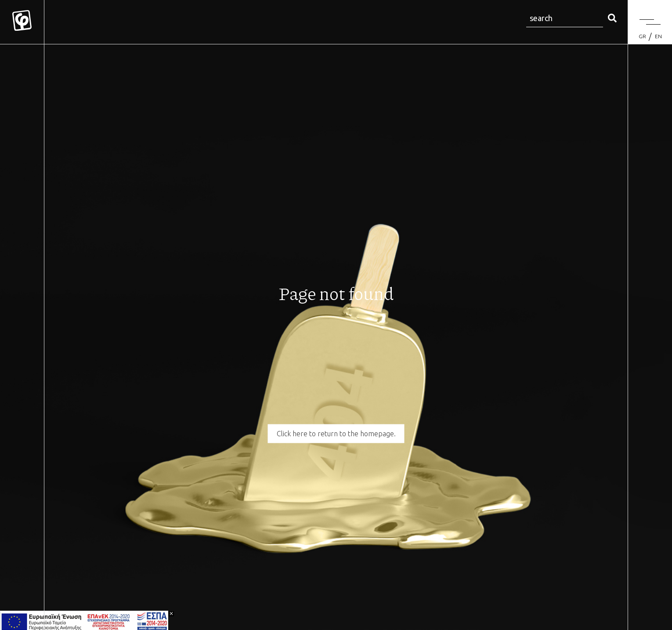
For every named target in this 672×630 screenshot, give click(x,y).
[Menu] (650, 22)
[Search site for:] (565, 19)
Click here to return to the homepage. (336, 434)
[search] (612, 19)
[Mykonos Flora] (22, 22)
